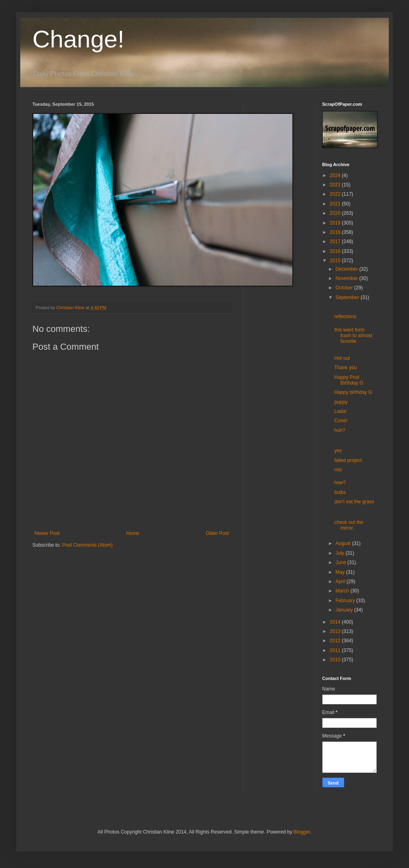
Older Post (217, 533)
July (340, 553)
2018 (336, 232)
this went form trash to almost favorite (353, 336)
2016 (336, 251)
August (344, 543)
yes (338, 451)
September (348, 297)
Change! (78, 39)
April (341, 582)
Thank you (345, 368)
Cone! (341, 421)
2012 (336, 641)
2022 (336, 194)
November (347, 278)
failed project (348, 460)
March (343, 591)
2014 (336, 622)
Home (133, 533)
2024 (336, 175)
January (345, 610)
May (341, 572)
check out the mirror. (348, 525)
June (341, 562)
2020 (336, 213)
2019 (336, 223)
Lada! (340, 411)
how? (340, 483)
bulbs (340, 492)
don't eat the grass (354, 502)
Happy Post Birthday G (349, 380)
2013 (336, 631)
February (346, 601)
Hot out (342, 358)
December (347, 269)
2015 (336, 261)
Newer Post (47, 533)
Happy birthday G (353, 392)
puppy (341, 402)
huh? (340, 430)
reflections (345, 316)
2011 (336, 650)
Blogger (302, 832)
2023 (336, 185)
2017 (336, 242)
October (345, 288)
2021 (336, 204)
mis (338, 470)
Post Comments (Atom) (87, 545)
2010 (336, 660)
